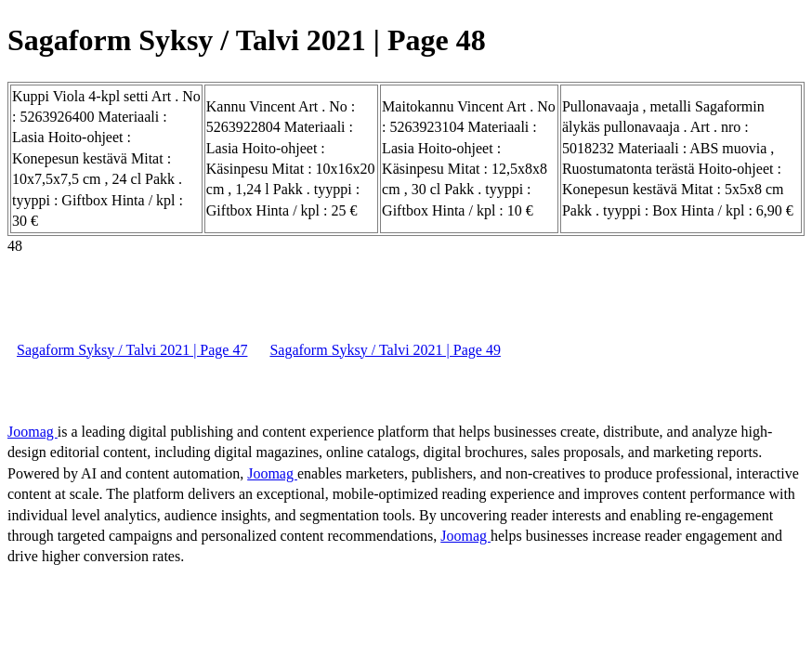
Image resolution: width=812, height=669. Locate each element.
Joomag (33, 432)
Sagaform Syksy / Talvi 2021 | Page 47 (132, 350)
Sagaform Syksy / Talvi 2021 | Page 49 (385, 350)
